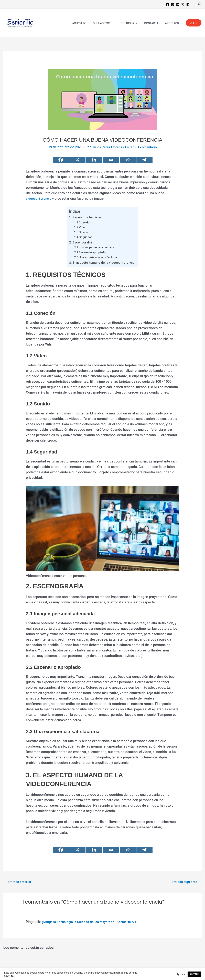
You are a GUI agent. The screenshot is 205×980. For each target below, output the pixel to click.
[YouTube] (178, 5)
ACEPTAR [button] (194, 974)
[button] (200, 4)
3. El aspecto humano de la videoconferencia (102, 262)
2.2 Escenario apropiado (89, 252)
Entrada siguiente (186, 882)
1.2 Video (79, 227)
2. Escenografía (79, 242)
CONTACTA (154, 23)
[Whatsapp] (128, 160)
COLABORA (133, 23)
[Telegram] (144, 160)
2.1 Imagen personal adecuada (93, 247)
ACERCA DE (87, 23)
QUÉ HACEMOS (109, 23)
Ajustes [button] (181, 974)
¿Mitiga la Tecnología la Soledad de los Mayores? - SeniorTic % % (92, 922)
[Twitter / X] (183, 5)
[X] (77, 160)
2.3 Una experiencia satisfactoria (95, 257)
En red (130, 147)
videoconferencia (39, 198)
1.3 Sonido (79, 232)
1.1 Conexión (81, 222)
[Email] (111, 160)
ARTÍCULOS (173, 23)
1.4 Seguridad (82, 237)
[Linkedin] (188, 5)
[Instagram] (173, 5)
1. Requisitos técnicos (84, 217)
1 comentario (148, 147)
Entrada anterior (18, 882)
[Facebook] (168, 5)
